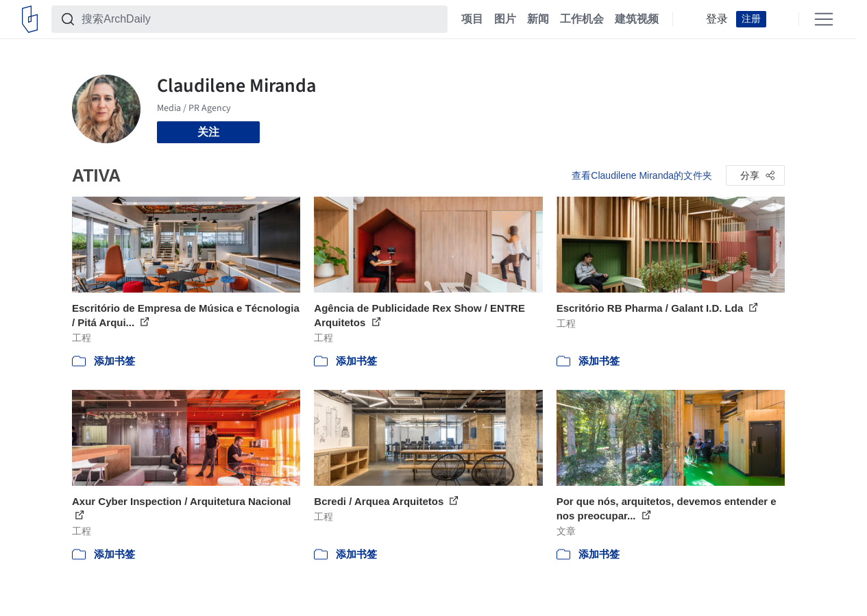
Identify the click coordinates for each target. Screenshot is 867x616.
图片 (505, 19)
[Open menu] (824, 19)
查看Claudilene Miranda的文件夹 (642, 175)
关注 (208, 132)
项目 (472, 19)
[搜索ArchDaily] (260, 19)
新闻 (538, 19)
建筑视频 (637, 19)
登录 (717, 19)
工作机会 (582, 19)
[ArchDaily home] (30, 19)
